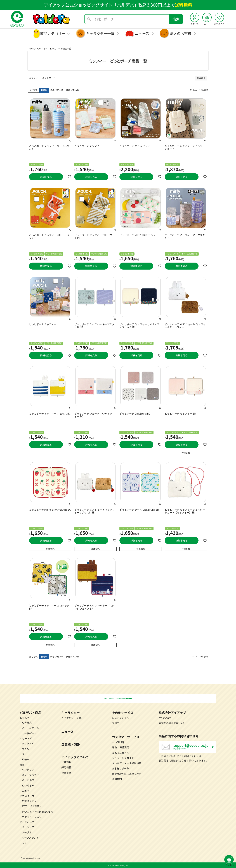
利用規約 (117, 779)
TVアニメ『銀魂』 (32, 806)
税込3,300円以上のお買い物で (118, 698)
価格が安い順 (57, 90)
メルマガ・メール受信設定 (127, 763)
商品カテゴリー (53, 33)
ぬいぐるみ (28, 785)
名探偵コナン (29, 801)
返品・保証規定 (121, 747)
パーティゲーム (30, 728)
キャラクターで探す (72, 717)
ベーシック (28, 827)
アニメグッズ (27, 796)
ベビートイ (26, 738)
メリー (26, 754)
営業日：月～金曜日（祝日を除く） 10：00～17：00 (195, 749)
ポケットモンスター (33, 817)
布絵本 (26, 759)
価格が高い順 (72, 90)
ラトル (26, 749)
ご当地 (26, 791)
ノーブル (27, 832)
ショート (27, 843)
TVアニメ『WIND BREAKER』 (38, 811)
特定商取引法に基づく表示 (127, 774)
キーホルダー (29, 780)
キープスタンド (30, 838)
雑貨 (22, 764)
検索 (176, 19)
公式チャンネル (120, 717)
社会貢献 (66, 772)
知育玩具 (27, 722)
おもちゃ (25, 717)
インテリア (28, 769)
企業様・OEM (71, 744)
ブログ (116, 723)
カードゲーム (29, 733)
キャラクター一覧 (100, 33)
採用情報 (66, 767)
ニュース (142, 33)
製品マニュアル (120, 752)
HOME (32, 48)
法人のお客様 (181, 33)
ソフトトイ (28, 743)
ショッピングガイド (123, 758)
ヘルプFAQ (118, 742)
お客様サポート (121, 768)
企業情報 (66, 762)
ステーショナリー (32, 775)
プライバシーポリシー (30, 858)
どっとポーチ (27, 822)
